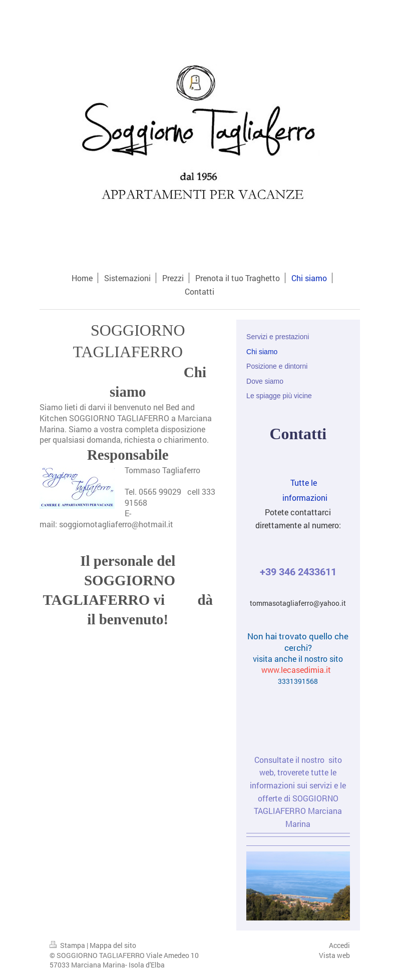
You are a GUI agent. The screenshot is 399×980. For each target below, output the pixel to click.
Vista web (334, 955)
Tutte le (316, 482)
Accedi (339, 945)
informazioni (287, 498)
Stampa (68, 945)
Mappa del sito (113, 945)
